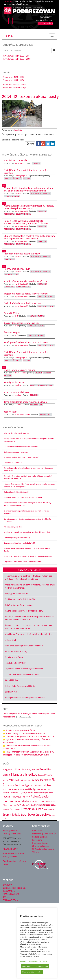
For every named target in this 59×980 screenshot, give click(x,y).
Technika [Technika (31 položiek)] (48, 802)
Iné (41, 405)
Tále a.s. (36, 852)
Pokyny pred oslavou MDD (16, 594)
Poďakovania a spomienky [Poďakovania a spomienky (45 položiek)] (43, 793)
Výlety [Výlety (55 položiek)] (16, 805)
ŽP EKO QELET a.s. (10, 900)
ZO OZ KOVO (19, 163)
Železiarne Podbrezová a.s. (14, 888)
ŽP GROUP (7, 885)
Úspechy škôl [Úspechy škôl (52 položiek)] (15, 809)
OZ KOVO (36, 163)
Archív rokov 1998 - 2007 (13, 77)
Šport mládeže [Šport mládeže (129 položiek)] (11, 815)
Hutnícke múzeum (40, 843)
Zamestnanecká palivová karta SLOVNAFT (20, 543)
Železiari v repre (12, 692)
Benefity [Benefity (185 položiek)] (45, 769)
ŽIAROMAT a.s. (9, 891)
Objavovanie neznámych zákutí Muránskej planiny (23, 562)
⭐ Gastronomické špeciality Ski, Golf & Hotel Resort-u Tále (28, 736)
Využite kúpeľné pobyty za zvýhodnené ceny (24, 611)
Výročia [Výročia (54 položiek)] (29, 805)
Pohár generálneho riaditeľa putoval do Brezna (25, 698)
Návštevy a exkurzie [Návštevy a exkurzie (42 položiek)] (10, 793)
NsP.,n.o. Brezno (21, 373)
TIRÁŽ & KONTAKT (10, 849)
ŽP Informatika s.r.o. (41, 846)
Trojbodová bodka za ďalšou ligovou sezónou (24, 669)
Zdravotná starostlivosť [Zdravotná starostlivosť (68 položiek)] (43, 805)
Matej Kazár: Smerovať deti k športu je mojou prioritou (28, 634)
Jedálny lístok (10, 640)
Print (30, 144)
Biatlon (8, 178)
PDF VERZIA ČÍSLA (45, 23)
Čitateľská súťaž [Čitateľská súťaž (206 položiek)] (32, 809)
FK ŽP (16, 316)
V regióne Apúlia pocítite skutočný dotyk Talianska (23, 497)
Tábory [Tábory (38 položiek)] (53, 801)
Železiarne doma (12, 196)
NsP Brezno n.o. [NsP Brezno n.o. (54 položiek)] (43, 789)
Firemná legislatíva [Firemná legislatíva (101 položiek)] (41, 780)
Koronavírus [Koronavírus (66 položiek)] (8, 789)
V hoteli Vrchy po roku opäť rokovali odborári (21, 447)
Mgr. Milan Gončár (22, 211)
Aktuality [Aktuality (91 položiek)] (14, 769)
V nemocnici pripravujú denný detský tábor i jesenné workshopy (28, 556)
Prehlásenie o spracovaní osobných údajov (13, 855)
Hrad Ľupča (10, 259)
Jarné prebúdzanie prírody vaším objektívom (24, 646)
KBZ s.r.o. (7, 897)
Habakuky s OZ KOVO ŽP (13, 463)
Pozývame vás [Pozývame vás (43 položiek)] (28, 793)
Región (39, 373)
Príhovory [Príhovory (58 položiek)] (26, 797)
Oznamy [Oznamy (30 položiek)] (20, 793)
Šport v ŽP (17, 178)
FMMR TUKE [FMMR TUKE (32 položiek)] (11, 786)
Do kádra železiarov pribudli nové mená (22, 674)
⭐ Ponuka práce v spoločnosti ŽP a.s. (19, 730)
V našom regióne (45, 385)
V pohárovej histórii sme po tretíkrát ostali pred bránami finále (28, 532)
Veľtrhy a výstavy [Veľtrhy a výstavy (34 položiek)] (8, 805)
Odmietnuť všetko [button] (35, 966)
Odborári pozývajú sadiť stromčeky (17, 492)
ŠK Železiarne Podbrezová (43, 849)
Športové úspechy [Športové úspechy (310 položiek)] (35, 814)
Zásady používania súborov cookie (28, 961)
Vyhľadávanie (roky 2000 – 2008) (17, 59)
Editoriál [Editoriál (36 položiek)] (27, 780)
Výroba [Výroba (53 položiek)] (22, 805)
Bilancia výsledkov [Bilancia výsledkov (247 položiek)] (24, 774)
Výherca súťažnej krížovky (16, 651)
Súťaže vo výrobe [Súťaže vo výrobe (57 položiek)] (37, 801)
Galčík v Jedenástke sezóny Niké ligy (20, 686)
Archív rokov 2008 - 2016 (13, 80)
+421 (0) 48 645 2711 (12, 834)
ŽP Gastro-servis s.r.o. (23, 414)
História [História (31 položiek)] (32, 786)
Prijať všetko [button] (21, 966)
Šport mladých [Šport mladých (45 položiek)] (49, 810)
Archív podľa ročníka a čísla (14, 85)
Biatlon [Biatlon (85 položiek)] (6, 775)
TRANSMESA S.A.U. (11, 894)
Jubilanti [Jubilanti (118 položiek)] (47, 785)
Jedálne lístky (46, 414)
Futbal (51, 297)
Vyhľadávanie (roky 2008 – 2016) (17, 56)
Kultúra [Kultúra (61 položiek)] (17, 789)
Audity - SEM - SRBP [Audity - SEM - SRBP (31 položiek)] (33, 770)
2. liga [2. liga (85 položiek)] (6, 770)
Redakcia (18, 130)
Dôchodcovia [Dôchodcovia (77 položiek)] (18, 780)
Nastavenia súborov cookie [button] (26, 972)
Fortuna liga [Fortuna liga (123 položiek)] (22, 785)
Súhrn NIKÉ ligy (11, 680)
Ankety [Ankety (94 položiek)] (23, 769)
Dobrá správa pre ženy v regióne (16, 452)
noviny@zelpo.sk (21, 176)
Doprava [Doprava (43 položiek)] (41, 775)
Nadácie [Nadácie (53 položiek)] (24, 789)
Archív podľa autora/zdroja (14, 88)
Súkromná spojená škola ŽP (44, 834)
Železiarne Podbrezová (40, 194)
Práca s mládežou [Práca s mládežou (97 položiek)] (12, 797)
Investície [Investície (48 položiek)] (38, 786)
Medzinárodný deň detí (13, 527)
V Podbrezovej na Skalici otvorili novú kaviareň (21, 457)
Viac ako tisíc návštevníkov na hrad (17, 433)
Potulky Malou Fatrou (14, 657)
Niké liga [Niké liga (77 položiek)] (32, 789)
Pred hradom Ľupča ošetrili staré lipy (21, 599)
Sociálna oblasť (12, 274)
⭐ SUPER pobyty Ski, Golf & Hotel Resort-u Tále (24, 733)
